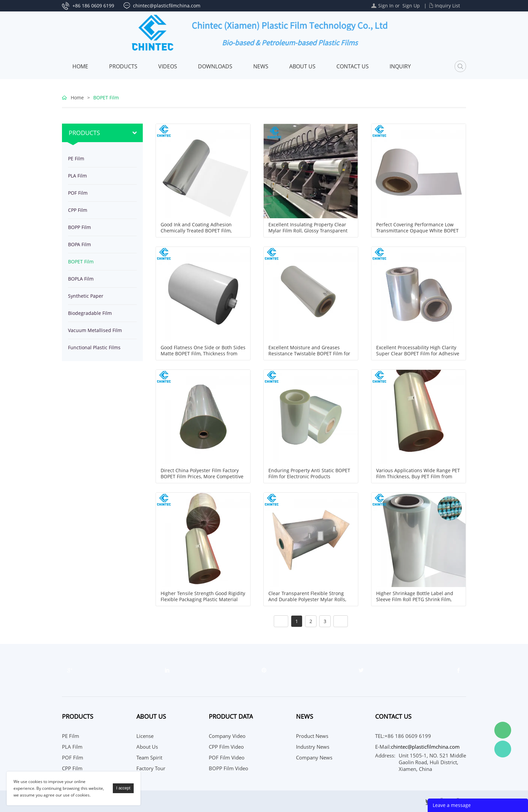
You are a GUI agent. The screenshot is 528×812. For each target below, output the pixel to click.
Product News (312, 736)
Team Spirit (149, 757)
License (145, 736)
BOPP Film (79, 227)
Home (80, 66)
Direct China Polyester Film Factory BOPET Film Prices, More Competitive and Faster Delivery (202, 477)
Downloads (215, 66)
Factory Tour (151, 768)
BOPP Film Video (228, 768)
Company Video (227, 736)
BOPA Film (79, 244)
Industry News (313, 747)
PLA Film (77, 176)
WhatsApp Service (503, 749)
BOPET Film (106, 98)
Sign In (386, 6)
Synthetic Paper (86, 296)
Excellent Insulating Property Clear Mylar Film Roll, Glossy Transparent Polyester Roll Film (308, 231)
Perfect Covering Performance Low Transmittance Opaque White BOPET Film (417, 231)
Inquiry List (447, 6)
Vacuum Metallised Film (95, 330)
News (261, 66)
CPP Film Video (226, 747)
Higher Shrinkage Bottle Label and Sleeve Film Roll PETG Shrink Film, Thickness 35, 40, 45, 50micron (415, 599)
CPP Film (78, 210)
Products (123, 66)
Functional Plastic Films (94, 347)
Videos (168, 66)
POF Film (78, 193)
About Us (302, 66)
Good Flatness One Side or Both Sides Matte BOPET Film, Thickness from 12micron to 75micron (203, 354)
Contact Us (353, 66)
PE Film (76, 158)
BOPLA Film (81, 279)
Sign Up (411, 6)
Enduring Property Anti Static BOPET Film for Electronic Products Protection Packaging (309, 477)
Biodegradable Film (90, 313)
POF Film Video (227, 757)
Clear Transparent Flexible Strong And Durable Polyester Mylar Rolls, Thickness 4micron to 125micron (307, 599)
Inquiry (400, 66)
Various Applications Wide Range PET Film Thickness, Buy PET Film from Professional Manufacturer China (418, 477)
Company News (314, 757)
